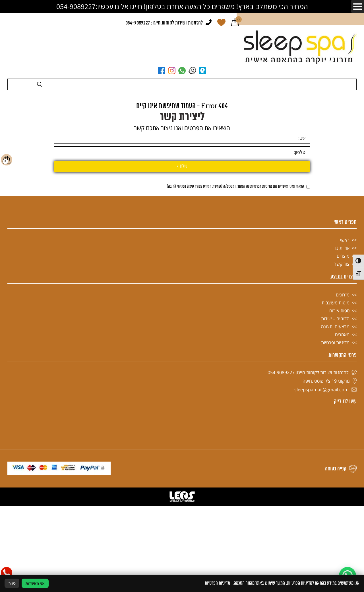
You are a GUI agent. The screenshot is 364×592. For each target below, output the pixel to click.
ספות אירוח (339, 447)
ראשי (345, 377)
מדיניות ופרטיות (335, 479)
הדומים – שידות (335, 455)
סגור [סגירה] (12, 583)
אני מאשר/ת (35, 583)
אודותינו (342, 385)
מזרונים (343, 431)
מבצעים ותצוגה (335, 463)
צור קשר (342, 401)
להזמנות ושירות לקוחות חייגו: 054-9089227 (164, 23)
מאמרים (342, 471)
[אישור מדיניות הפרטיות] (308, 323)
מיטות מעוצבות (336, 439)
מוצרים (343, 393)
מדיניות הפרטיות (261, 323)
